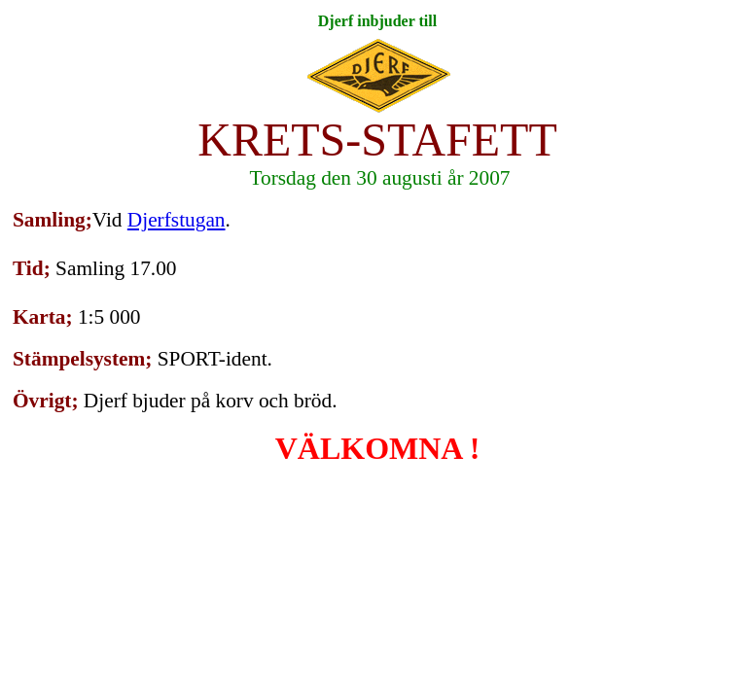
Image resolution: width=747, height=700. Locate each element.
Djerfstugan (177, 220)
